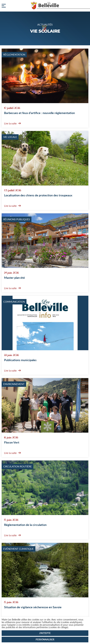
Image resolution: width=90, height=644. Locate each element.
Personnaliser (45, 639)
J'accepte (45, 633)
